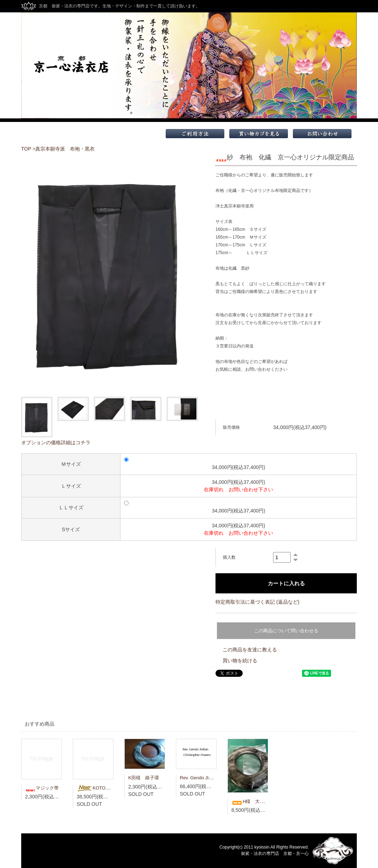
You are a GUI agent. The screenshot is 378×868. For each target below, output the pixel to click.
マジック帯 (42, 788)
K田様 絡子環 (144, 778)
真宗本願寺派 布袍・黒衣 (65, 149)
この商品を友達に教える (250, 650)
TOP (26, 149)
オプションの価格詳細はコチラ (56, 442)
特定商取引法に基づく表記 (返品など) (257, 602)
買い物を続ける (240, 661)
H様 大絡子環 (252, 801)
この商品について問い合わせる (286, 631)
